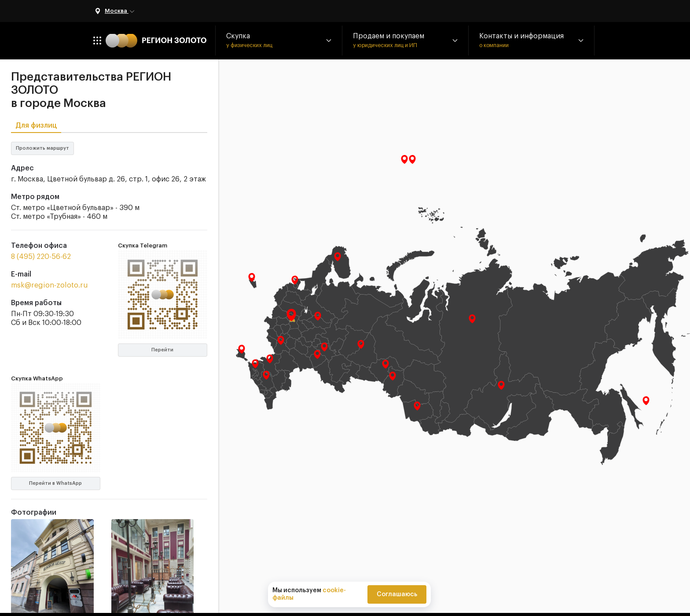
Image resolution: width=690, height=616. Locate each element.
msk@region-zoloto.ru (50, 285)
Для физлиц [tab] (36, 125)
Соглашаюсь (397, 594)
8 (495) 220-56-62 (41, 257)
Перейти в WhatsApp (55, 483)
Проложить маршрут (42, 148)
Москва (120, 11)
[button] (279, 41)
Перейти (162, 350)
